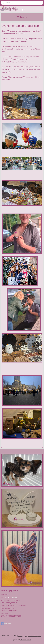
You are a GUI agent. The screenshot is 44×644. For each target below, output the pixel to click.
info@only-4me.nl (12, 598)
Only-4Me (6, 623)
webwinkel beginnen (35, 636)
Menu (22, 17)
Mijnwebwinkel (26, 640)
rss (26, 636)
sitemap (21, 636)
